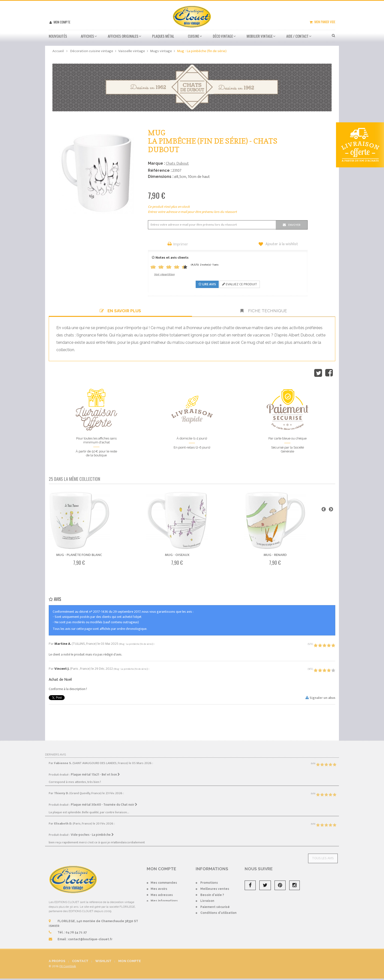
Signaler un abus (320, 698)
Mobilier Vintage (260, 36)
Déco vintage (223, 36)
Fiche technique (264, 311)
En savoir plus (120, 311)
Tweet (318, 373)
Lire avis (207, 284)
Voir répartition (164, 274)
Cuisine (193, 36)
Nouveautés (58, 36)
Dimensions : (161, 177)
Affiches (87, 36)
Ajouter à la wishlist (281, 244)
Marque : (156, 163)
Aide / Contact (297, 36)
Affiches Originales (123, 36)
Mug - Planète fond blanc (79, 555)
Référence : (160, 170)
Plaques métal (163, 36)
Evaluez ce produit (240, 284)
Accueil (58, 51)
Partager (329, 373)
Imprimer (181, 245)
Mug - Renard (275, 555)
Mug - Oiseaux (177, 555)
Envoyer (294, 225)
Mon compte (62, 22)
